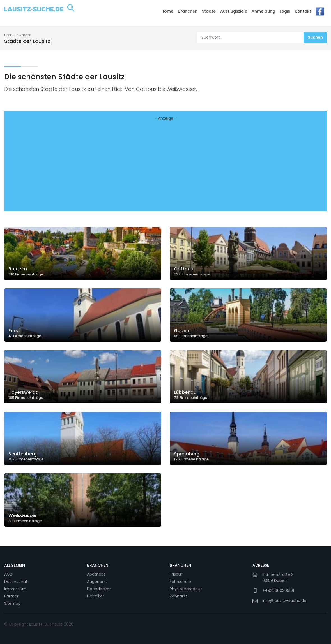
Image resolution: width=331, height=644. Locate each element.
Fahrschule (180, 582)
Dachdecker (99, 589)
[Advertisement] (165, 168)
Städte (209, 11)
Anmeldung (263, 11)
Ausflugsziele (234, 11)
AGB (8, 574)
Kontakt (303, 11)
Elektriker (96, 596)
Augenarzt (97, 582)
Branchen (188, 11)
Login (285, 11)
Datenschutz (17, 582)
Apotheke (96, 574)
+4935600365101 (278, 590)
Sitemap (12, 603)
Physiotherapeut (186, 589)
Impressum (15, 589)
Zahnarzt (178, 596)
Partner (11, 596)
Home (167, 11)
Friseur (176, 574)
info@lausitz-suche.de (284, 601)
